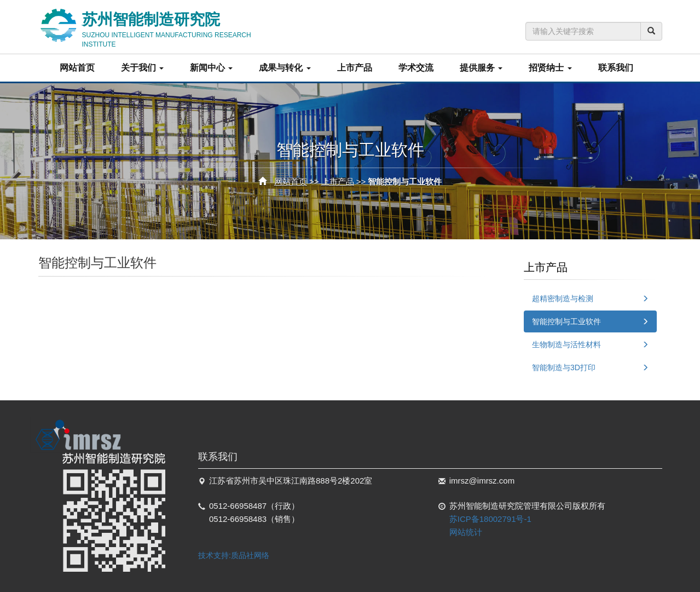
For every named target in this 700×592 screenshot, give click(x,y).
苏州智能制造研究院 (183, 27)
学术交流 (416, 68)
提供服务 (481, 68)
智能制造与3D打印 (564, 367)
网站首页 (77, 68)
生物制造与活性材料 (566, 344)
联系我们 (616, 68)
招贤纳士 (550, 68)
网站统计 (466, 532)
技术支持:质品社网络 (234, 555)
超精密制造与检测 (563, 298)
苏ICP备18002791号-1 (490, 519)
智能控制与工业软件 (566, 321)
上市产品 (355, 68)
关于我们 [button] (142, 68)
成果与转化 (285, 68)
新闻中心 (211, 68)
